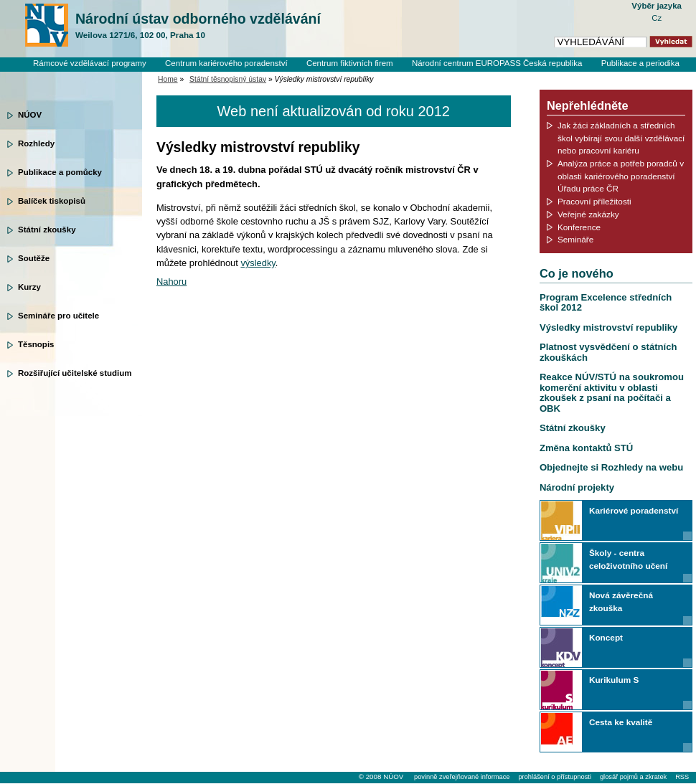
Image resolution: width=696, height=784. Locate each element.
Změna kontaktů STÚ (586, 448)
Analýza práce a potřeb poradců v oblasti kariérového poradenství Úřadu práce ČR (621, 176)
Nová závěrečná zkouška (621, 601)
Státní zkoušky (47, 230)
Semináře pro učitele (58, 316)
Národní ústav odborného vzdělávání (198, 26)
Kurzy (29, 287)
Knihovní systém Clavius (635, 75)
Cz (657, 18)
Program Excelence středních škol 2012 (606, 302)
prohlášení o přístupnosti (554, 777)
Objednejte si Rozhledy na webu (611, 467)
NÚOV (30, 115)
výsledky (258, 263)
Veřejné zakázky (588, 214)
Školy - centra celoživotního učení (628, 559)
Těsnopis (36, 344)
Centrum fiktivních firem (350, 63)
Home (168, 79)
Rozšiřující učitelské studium (75, 373)
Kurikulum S (614, 680)
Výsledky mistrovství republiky (608, 327)
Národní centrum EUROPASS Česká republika (497, 63)
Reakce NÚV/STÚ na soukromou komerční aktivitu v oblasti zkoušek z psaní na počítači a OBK (612, 392)
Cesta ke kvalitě (621, 722)
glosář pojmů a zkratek (633, 777)
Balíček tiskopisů (52, 201)
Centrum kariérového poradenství (226, 63)
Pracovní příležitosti (594, 201)
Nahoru (171, 282)
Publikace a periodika (640, 63)
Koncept (606, 637)
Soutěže (34, 258)
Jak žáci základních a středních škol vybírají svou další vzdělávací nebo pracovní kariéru (621, 138)
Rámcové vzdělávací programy (90, 63)
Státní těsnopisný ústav (228, 79)
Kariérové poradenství (634, 510)
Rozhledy (36, 143)
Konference (579, 227)
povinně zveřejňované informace (462, 777)
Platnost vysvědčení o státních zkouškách (608, 352)
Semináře (575, 239)
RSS (682, 777)
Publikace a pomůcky (60, 172)
